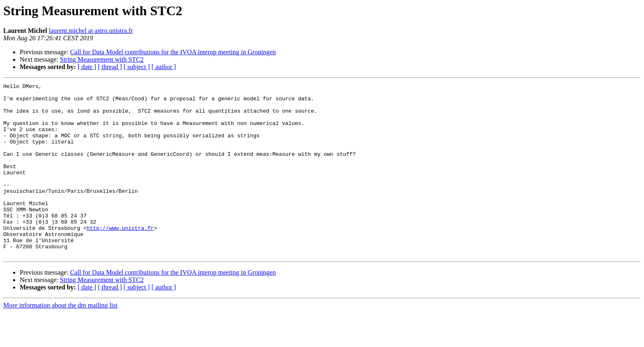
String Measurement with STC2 (102, 59)
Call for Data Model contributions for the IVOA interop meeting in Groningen (173, 52)
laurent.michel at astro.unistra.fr (91, 31)
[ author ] (164, 67)
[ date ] (87, 67)
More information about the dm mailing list (60, 340)
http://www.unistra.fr (120, 257)
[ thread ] (110, 67)
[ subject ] (137, 67)
